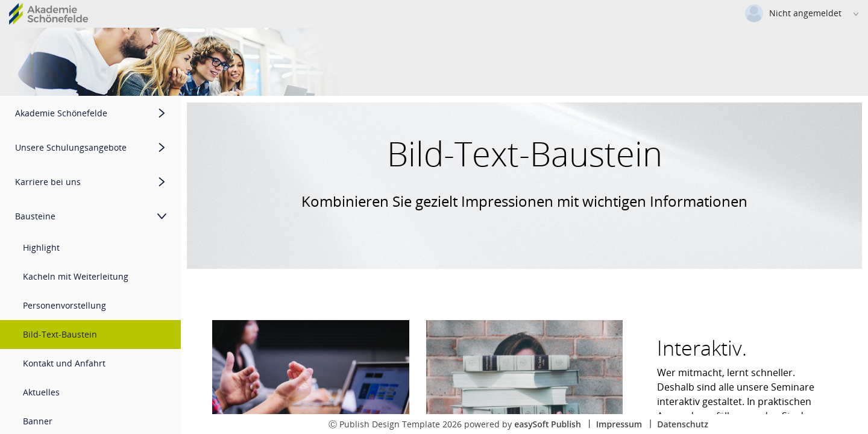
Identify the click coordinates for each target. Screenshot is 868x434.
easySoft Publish (548, 424)
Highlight (41, 247)
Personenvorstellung (64, 305)
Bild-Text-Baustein (60, 334)
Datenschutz (683, 424)
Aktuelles (41, 392)
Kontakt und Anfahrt (64, 363)
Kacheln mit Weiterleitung (76, 276)
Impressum (619, 424)
